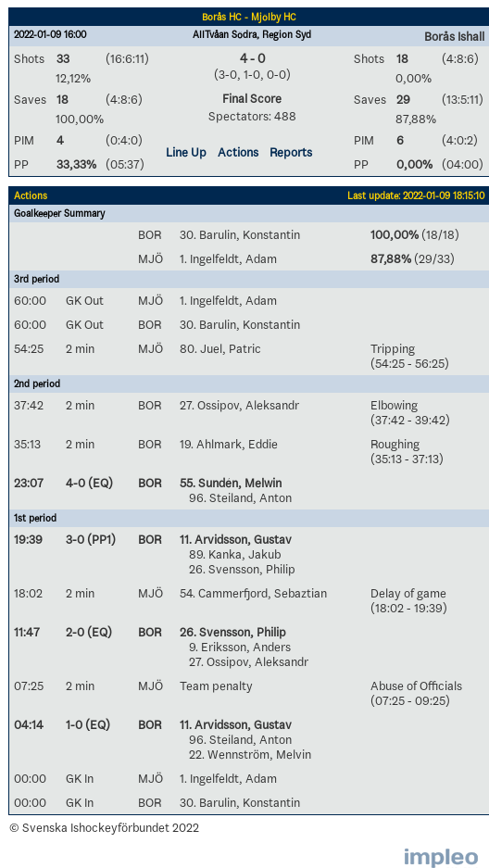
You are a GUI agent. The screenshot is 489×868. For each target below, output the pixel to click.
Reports (291, 152)
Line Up (186, 152)
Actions (238, 152)
